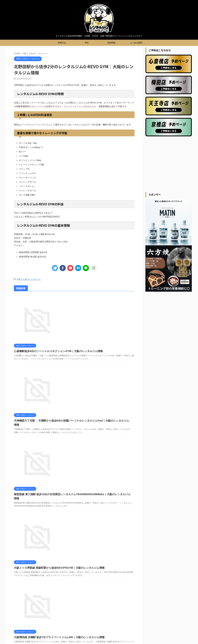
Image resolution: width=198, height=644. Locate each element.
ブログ (88, 596)
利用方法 (62, 43)
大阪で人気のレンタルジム (29, 279)
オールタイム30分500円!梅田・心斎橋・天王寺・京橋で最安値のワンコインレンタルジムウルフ (99, 635)
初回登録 (111, 43)
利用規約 (98, 596)
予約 (87, 43)
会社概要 (121, 596)
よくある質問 (136, 43)
